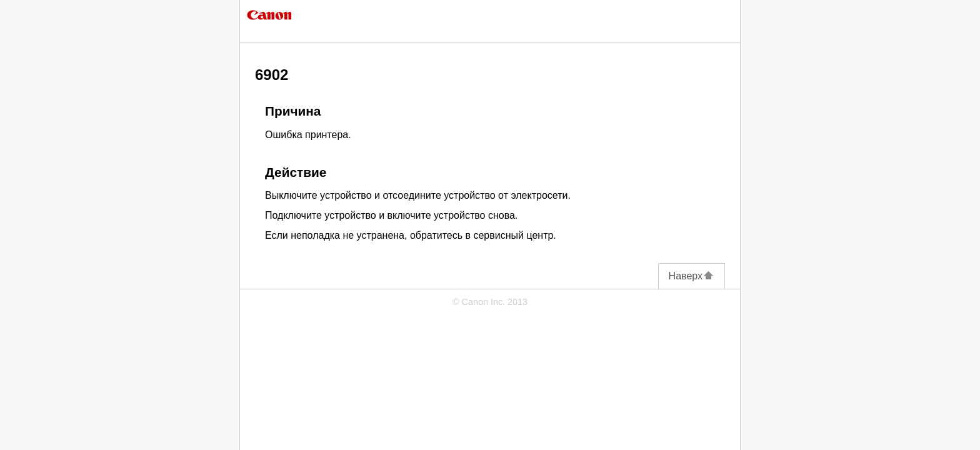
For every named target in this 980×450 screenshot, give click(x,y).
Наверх (692, 276)
